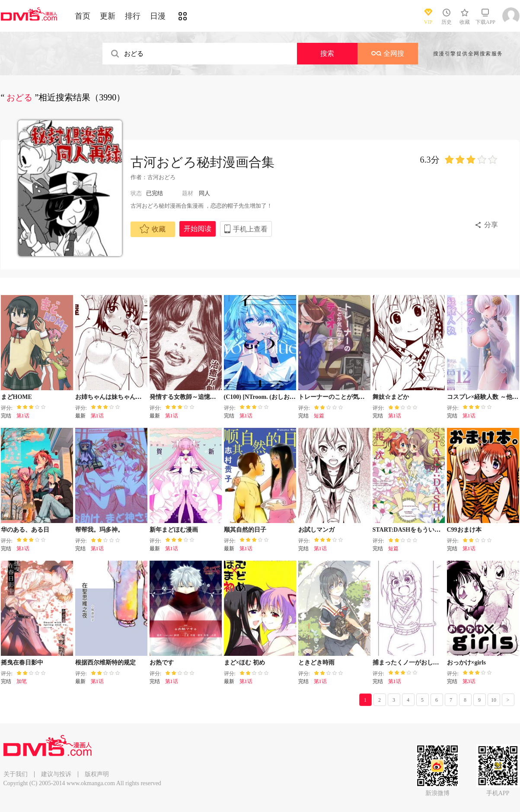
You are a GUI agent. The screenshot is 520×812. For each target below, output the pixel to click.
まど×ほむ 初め (244, 663)
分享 (491, 225)
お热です (162, 663)
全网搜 (388, 53)
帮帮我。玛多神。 (99, 530)
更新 (108, 16)
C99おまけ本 (464, 530)
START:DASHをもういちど (410, 530)
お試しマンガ (316, 530)
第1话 (23, 416)
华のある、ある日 (25, 530)
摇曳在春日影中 (22, 663)
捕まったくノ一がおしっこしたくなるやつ (430, 663)
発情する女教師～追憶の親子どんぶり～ (204, 397)
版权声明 (97, 774)
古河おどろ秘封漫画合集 (203, 162)
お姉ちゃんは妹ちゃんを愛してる (121, 397)
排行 (133, 16)
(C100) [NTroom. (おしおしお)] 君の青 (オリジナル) (293, 397)
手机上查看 (250, 229)
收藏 (153, 229)
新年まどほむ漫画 (174, 530)
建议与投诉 (56, 774)
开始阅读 (198, 229)
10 (494, 700)
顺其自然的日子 (245, 530)
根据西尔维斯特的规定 (105, 663)
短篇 (319, 416)
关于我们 (16, 774)
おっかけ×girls (466, 663)
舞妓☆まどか (391, 397)
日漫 (158, 16)
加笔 (22, 681)
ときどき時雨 (316, 663)
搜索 (327, 53)
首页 (83, 16)
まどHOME (16, 397)
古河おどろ (161, 177)
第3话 (469, 681)
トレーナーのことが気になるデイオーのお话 (359, 397)
